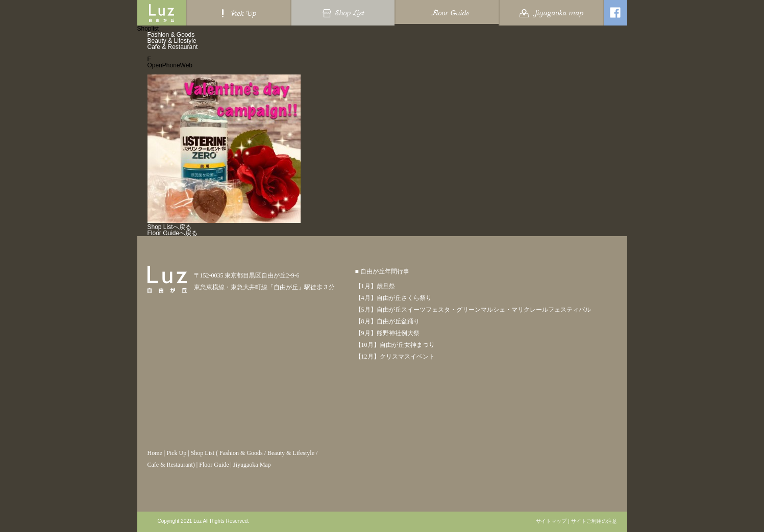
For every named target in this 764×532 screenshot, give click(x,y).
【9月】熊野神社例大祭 (387, 333)
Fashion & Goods (171, 35)
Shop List (203, 453)
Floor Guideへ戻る (173, 233)
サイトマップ (551, 521)
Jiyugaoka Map (252, 465)
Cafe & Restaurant (173, 47)
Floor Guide (214, 465)
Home (155, 453)
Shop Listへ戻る (169, 227)
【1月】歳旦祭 (375, 286)
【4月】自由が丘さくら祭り (393, 298)
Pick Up (176, 453)
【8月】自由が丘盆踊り (387, 321)
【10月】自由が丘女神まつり (395, 345)
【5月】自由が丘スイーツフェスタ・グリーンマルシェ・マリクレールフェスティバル (473, 310)
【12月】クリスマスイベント (395, 357)
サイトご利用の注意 (594, 521)
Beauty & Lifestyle (172, 41)
